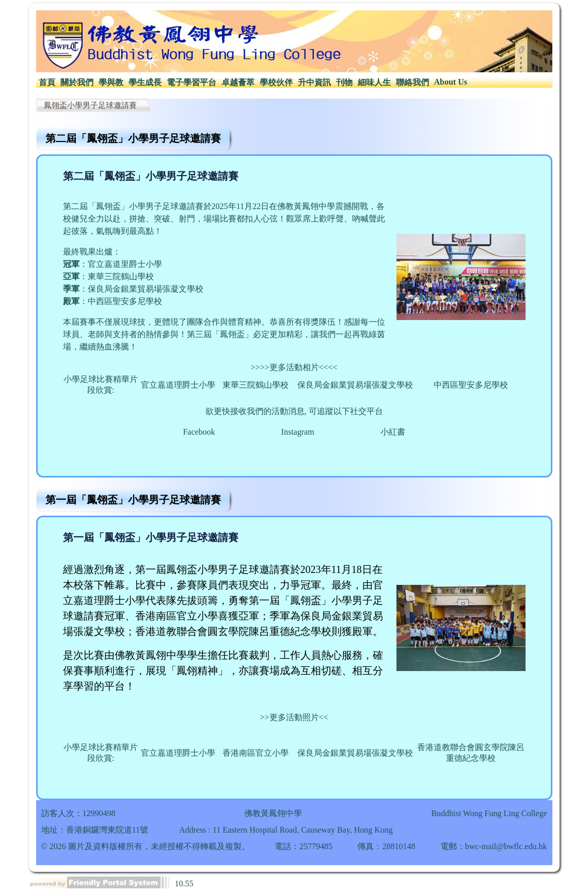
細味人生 (374, 82)
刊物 (344, 82)
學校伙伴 (276, 82)
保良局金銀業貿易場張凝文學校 (355, 385)
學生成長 (145, 82)
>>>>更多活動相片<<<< (294, 367)
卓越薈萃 (238, 82)
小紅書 (393, 432)
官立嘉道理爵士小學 (178, 385)
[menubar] (253, 83)
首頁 (47, 82)
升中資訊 (314, 82)
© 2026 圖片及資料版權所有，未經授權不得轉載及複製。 (146, 846)
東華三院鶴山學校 (256, 385)
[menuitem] (47, 83)
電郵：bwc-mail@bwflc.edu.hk (494, 846)
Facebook (199, 432)
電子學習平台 (192, 82)
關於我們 (77, 82)
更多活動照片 (294, 717)
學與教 (111, 82)
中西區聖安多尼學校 (471, 385)
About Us (451, 82)
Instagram (298, 432)
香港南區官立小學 (256, 753)
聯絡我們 (412, 82)
